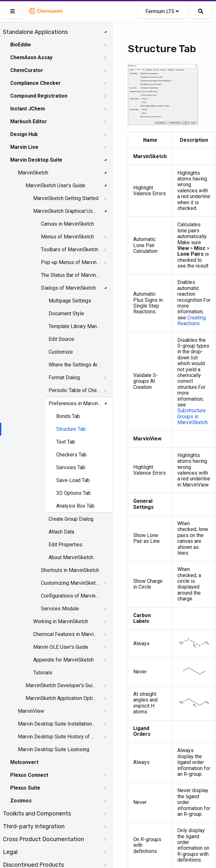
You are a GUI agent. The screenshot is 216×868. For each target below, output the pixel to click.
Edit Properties (66, 545)
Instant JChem (28, 109)
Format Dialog (64, 378)
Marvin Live (24, 147)
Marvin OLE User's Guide (61, 647)
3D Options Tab (73, 493)
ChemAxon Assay (31, 57)
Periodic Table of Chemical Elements (75, 390)
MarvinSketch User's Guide (55, 185)
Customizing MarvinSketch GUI (70, 583)
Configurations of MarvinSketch (70, 596)
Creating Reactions (192, 321)
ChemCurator (27, 70)
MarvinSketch (33, 173)
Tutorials (43, 673)
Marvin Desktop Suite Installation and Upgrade (57, 724)
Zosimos (21, 801)
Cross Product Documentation (43, 839)
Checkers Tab (71, 455)
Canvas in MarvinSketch (67, 224)
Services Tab (71, 467)
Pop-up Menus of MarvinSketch (70, 262)
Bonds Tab (68, 416)
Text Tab (66, 442)
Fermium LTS (162, 11)
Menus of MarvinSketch (67, 237)
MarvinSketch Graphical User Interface (66, 211)
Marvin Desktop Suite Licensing (54, 749)
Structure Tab (71, 429)
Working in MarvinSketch (61, 621)
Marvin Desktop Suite (36, 160)
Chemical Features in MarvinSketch (66, 634)
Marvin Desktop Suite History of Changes (57, 737)
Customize (61, 352)
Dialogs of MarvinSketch (68, 288)
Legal (10, 852)
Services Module (60, 609)
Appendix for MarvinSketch (63, 660)
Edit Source (61, 339)
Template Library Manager (75, 326)
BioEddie (21, 45)
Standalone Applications (35, 32)
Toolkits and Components (37, 814)
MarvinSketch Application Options (61, 698)
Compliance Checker (35, 83)
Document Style (66, 313)
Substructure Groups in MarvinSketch (193, 416)
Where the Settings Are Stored (75, 365)
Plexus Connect (29, 775)
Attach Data (61, 532)
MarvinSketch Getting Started (66, 198)
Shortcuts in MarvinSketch (70, 570)
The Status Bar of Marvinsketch (70, 275)
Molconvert (24, 762)
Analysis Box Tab (75, 506)
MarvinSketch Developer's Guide (61, 685)
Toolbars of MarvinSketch (69, 249)
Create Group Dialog (71, 519)
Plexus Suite (25, 788)
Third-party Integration (34, 826)
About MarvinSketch (71, 557)
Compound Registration (39, 96)
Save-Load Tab (73, 480)
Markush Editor (29, 121)
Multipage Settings (70, 301)
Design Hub (24, 134)
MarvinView (31, 711)
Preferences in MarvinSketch (75, 403)
